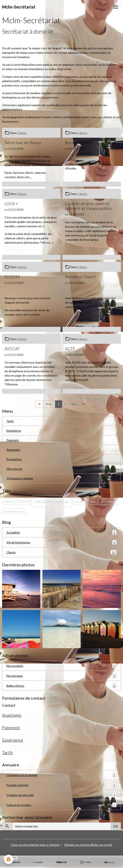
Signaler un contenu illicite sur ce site (88, 845)
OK (116, 826)
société (9, 501)
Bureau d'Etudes (79, 143)
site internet (108, 501)
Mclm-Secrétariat (52, 502)
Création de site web (61, 795)
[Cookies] (9, 859)
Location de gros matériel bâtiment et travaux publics (89, 206)
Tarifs (10, 421)
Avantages (13, 450)
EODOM (12, 277)
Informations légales (20, 478)
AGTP (70, 349)
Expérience (14, 431)
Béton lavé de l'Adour (23, 143)
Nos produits (61, 666)
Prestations (14, 459)
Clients (22, 133)
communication (14, 511)
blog (93, 501)
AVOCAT (12, 349)
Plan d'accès (14, 469)
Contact (9, 705)
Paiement (13, 440)
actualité (80, 501)
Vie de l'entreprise (61, 542)
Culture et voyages (61, 805)
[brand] (19, 7)
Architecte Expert (80, 277)
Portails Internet (61, 785)
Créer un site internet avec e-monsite (35, 845)
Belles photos (61, 686)
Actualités (61, 532)
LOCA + (11, 204)
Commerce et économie (61, 775)
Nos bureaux (61, 676)
